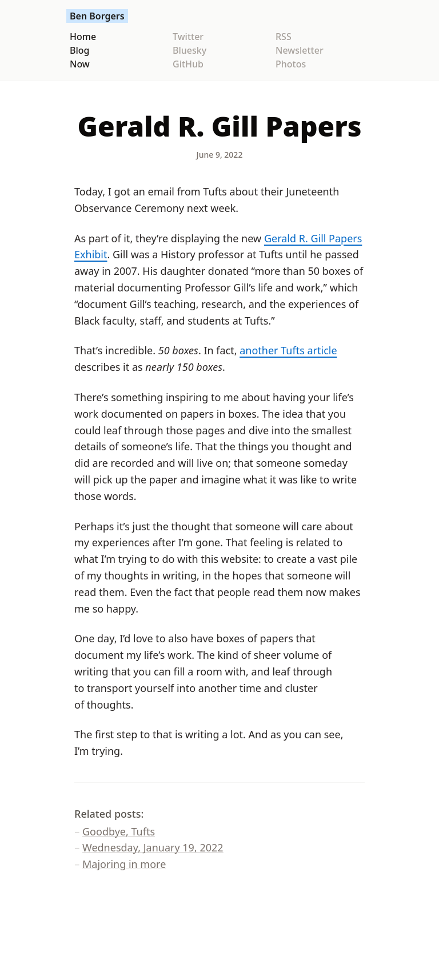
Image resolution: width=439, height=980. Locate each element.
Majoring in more (124, 864)
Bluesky (189, 50)
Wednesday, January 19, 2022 (153, 847)
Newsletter (300, 50)
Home (83, 37)
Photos (291, 64)
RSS (284, 37)
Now (80, 64)
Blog (79, 50)
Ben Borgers (97, 16)
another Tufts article (288, 350)
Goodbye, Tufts (119, 831)
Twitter (188, 37)
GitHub (188, 64)
